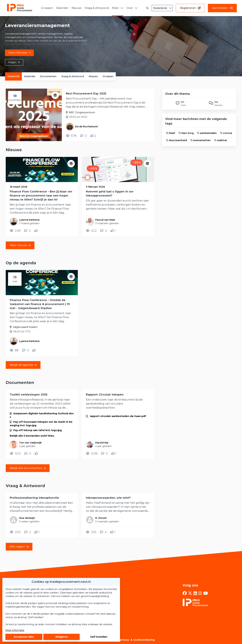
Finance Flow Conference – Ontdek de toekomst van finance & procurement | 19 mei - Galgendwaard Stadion (40, 304)
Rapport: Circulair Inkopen (105, 395)
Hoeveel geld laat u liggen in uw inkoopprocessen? (110, 194)
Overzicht (13, 76)
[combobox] (162, 8)
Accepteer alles (24, 637)
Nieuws (93, 76)
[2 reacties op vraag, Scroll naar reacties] (28, 532)
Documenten (48, 76)
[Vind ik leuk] (93, 136)
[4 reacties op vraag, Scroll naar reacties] (103, 532)
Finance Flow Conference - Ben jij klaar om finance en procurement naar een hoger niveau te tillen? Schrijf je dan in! (41, 196)
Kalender (30, 76)
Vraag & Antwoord (73, 76)
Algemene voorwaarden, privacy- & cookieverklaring (121, 640)
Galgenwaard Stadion (25, 327)
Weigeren (62, 637)
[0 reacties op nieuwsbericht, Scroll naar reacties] (28, 231)
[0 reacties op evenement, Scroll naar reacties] (84, 136)
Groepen (108, 76)
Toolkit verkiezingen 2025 (29, 395)
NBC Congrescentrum (82, 112)
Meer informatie (15, 630)
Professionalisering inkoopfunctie (34, 498)
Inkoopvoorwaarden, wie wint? (108, 498)
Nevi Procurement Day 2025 (86, 94)
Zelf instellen (99, 637)
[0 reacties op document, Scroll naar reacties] (28, 454)
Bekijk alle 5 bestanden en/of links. (32, 436)
